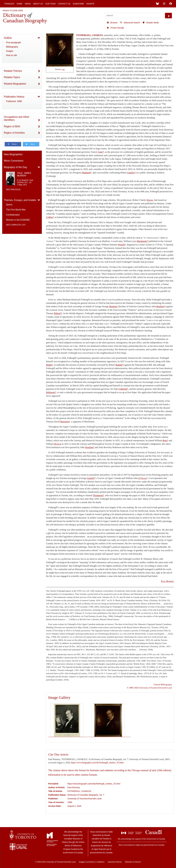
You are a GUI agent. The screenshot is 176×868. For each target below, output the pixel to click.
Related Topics (12, 77)
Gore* (101, 152)
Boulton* (114, 306)
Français (9, 4)
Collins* (50, 217)
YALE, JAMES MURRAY (24, 174)
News (28, 4)
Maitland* (87, 173)
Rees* (165, 440)
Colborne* (123, 389)
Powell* (122, 245)
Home (20, 4)
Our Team (50, 4)
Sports (9, 205)
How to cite (11, 55)
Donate (90, 4)
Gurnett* (91, 478)
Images (10, 51)
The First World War (16, 210)
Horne (150, 200)
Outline (8, 38)
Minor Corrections (14, 161)
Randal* (119, 365)
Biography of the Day (15, 167)
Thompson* (98, 495)
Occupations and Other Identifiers (17, 119)
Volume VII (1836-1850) (13, 10)
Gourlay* (132, 173)
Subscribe (78, 4)
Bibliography (12, 47)
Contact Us (64, 4)
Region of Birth (12, 126)
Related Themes (13, 71)
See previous (13, 189)
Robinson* (51, 392)
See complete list (16, 225)
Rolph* (49, 365)
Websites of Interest (133, 862)
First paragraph (14, 42)
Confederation (13, 215)
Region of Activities (14, 133)
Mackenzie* (142, 241)
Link (63, 69)
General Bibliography (163, 684)
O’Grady (143, 478)
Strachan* (90, 447)
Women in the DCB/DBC (18, 220)
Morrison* (65, 422)
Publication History (14, 97)
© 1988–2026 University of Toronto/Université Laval (149, 688)
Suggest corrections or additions (92, 862)
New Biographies (13, 154)
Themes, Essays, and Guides (20, 200)
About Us (38, 4)
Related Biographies (15, 84)
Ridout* (58, 313)
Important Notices (115, 862)
